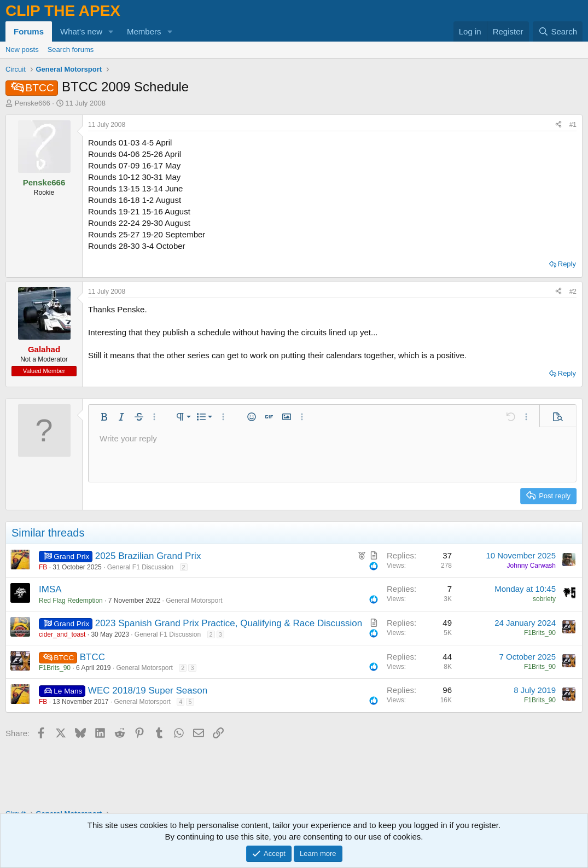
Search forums (71, 49)
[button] (111, 31)
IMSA (50, 589)
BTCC (92, 657)
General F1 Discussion (140, 567)
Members (144, 31)
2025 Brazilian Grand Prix (148, 556)
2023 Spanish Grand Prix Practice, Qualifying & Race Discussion (229, 623)
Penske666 (33, 103)
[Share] (558, 125)
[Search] (558, 31)
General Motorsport (194, 601)
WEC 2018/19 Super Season (148, 691)
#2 (573, 292)
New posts (22, 49)
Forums (29, 31)
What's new (81, 31)
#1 (573, 125)
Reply (567, 264)
